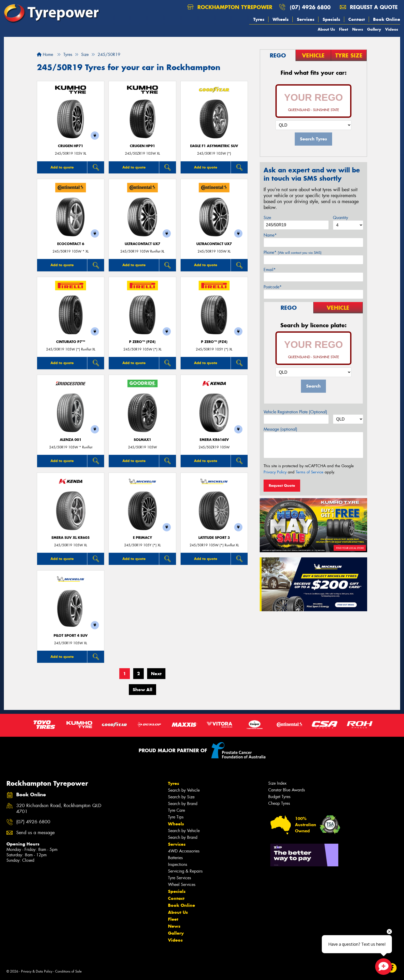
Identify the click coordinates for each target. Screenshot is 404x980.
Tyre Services (179, 878)
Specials (331, 19)
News (358, 29)
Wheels (281, 19)
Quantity (340, 218)
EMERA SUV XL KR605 (71, 538)
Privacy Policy (275, 472)
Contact (357, 19)
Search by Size (181, 797)
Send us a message (35, 833)
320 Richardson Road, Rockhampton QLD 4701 (59, 809)
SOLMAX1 (142, 440)
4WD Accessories (184, 851)
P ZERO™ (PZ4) (142, 342)
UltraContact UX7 (142, 244)
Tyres (259, 19)
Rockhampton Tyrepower (230, 7)
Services (306, 19)
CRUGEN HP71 (71, 146)
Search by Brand (183, 804)
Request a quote (369, 7)
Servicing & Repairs (185, 871)
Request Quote (282, 485)
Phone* (293, 252)
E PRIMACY (142, 538)
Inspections (178, 864)
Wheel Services (182, 885)
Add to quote (62, 167)
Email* (270, 270)
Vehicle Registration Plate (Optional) (295, 412)
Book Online (387, 19)
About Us (326, 29)
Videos (392, 29)
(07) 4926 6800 (310, 7)
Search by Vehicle (184, 790)
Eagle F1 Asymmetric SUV (214, 146)
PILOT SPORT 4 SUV (71, 636)
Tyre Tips (176, 817)
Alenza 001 (71, 440)
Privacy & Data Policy (37, 971)
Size (267, 218)
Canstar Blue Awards (287, 790)
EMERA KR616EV (214, 440)
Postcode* (273, 287)
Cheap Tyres (279, 803)
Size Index (277, 783)
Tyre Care (176, 810)
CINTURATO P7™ (71, 342)
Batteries (175, 858)
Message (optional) (280, 429)
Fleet (344, 29)
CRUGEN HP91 (142, 146)
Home (45, 55)
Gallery (374, 29)
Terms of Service (310, 472)
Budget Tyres (279, 797)
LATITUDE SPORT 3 (214, 538)
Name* (270, 235)
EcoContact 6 (71, 244)
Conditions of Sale (68, 971)
